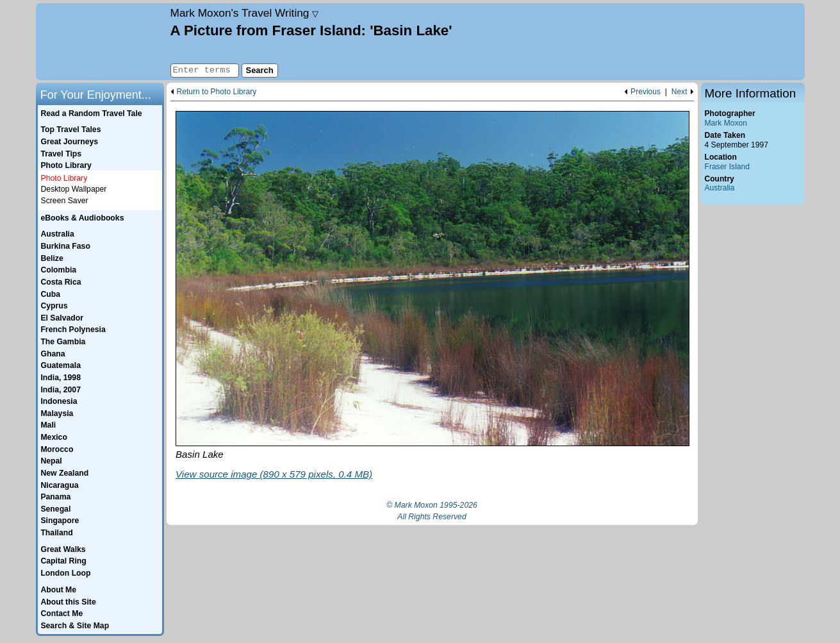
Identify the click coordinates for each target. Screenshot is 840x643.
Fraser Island (727, 167)
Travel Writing (245, 13)
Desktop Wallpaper (74, 189)
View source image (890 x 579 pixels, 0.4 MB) (274, 474)
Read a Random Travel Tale (91, 113)
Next (679, 92)
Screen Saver (65, 201)
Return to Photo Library (217, 92)
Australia (720, 188)
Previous (646, 92)
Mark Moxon (726, 123)
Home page (102, 42)
